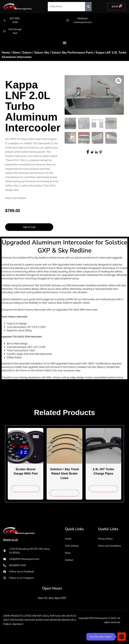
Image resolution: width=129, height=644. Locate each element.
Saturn (27, 54)
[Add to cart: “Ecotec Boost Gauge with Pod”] (26, 490)
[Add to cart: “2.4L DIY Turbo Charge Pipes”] (103, 490)
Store (16, 54)
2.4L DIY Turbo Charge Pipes (103, 473)
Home (6, 54)
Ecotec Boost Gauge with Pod (26, 473)
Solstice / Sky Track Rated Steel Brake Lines (65, 477)
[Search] (88, 7)
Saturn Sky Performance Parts (72, 54)
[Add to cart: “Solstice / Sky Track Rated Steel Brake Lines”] (64, 499)
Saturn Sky (42, 54)
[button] (64, 44)
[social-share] (88, 154)
